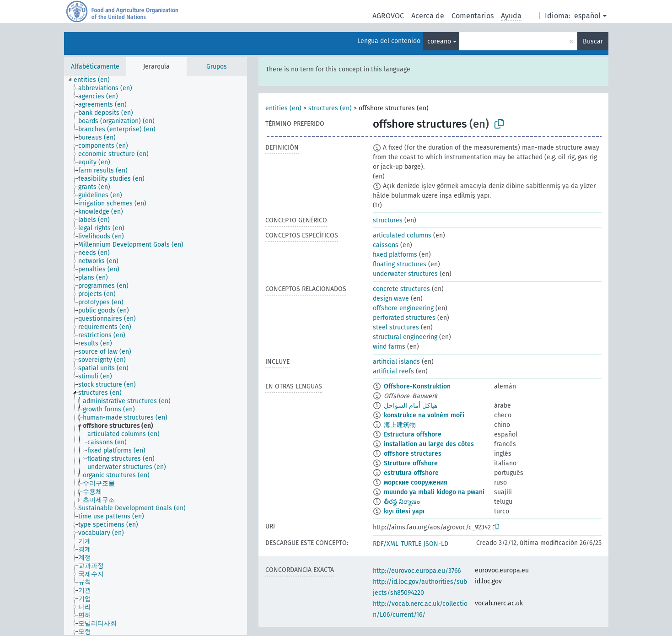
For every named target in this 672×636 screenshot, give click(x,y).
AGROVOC (388, 16)
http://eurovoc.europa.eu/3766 (417, 571)
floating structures (400, 264)
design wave (391, 299)
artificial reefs (393, 371)
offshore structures (413, 454)
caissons (386, 245)
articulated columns (402, 235)
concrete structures (401, 289)
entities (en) (283, 108)
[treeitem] (96, 80)
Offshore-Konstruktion (417, 386)
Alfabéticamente (95, 67)
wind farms (389, 347)
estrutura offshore (411, 473)
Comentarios (473, 16)
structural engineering (405, 337)
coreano (439, 41)
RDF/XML (386, 544)
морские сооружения (416, 482)
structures (388, 220)
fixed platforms (395, 255)
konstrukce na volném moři (424, 415)
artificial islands (396, 362)
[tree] (156, 356)
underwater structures (405, 274)
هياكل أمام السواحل (411, 406)
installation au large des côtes (429, 444)
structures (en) (330, 108)
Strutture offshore (411, 463)
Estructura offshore (413, 434)
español (587, 16)
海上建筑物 (400, 425)
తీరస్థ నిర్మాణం (402, 502)
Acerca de (428, 16)
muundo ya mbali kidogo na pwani (434, 492)
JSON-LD (436, 544)
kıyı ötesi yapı (404, 511)
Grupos (217, 67)
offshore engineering (403, 308)
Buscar (593, 41)
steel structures (396, 327)
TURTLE (411, 544)
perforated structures (404, 318)
